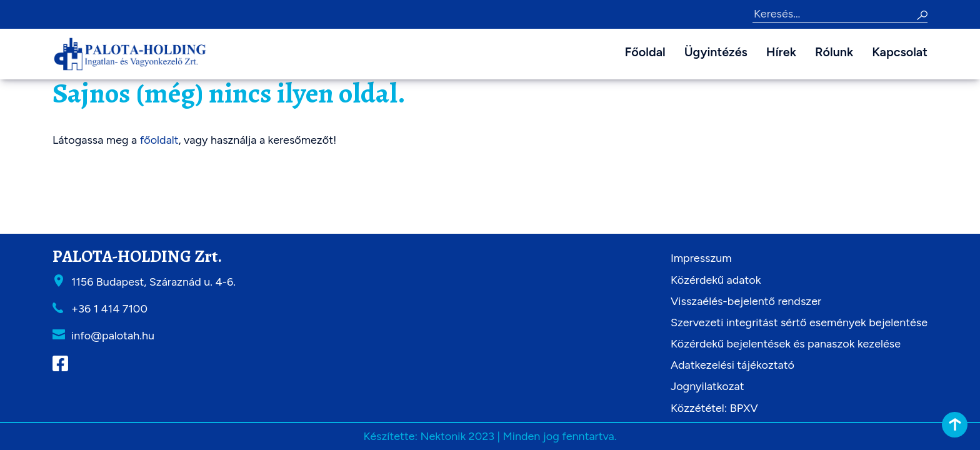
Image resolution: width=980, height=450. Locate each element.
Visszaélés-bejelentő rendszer (746, 301)
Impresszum (701, 258)
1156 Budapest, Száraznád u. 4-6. (153, 282)
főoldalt (159, 140)
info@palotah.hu (113, 336)
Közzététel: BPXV (714, 408)
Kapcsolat (900, 52)
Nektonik (443, 436)
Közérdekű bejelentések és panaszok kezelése (786, 344)
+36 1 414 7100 (109, 309)
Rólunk (834, 52)
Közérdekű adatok (716, 280)
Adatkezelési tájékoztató (732, 365)
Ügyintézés (716, 52)
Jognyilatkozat (707, 386)
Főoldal (645, 52)
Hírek (781, 52)
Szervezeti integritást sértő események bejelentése (799, 322)
